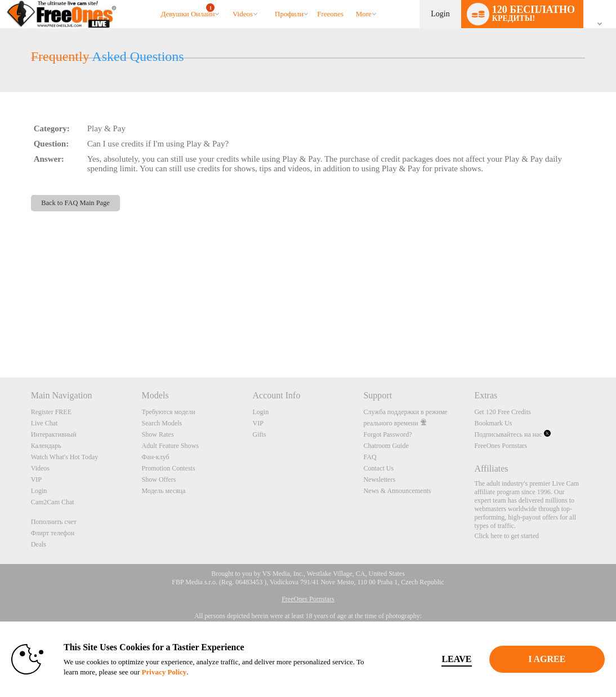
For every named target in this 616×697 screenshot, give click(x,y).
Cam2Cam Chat (53, 502)
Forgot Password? (387, 434)
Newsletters (379, 480)
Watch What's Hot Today (65, 457)
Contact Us (378, 468)
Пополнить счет (54, 522)
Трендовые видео (227, 0)
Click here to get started (506, 536)
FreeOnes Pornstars (501, 446)
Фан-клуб (156, 457)
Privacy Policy (198, 672)
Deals (39, 544)
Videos (243, 14)
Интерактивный (54, 434)
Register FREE (51, 412)
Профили (289, 14)
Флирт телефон (53, 533)
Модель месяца (164, 491)
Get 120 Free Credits (502, 412)
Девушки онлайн (188, 11)
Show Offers (159, 480)
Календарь (46, 446)
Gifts (260, 434)
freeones (330, 14)
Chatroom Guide (386, 446)
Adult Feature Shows (170, 446)
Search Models (162, 423)
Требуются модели (169, 412)
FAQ (370, 457)
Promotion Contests (169, 468)
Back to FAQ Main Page (75, 203)
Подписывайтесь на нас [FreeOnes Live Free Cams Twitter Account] (512, 434)
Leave (439, 659)
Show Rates (158, 434)
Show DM (0, 336)
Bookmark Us (493, 423)
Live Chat (44, 423)
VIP (36, 480)
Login (440, 14)
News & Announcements (397, 491)
